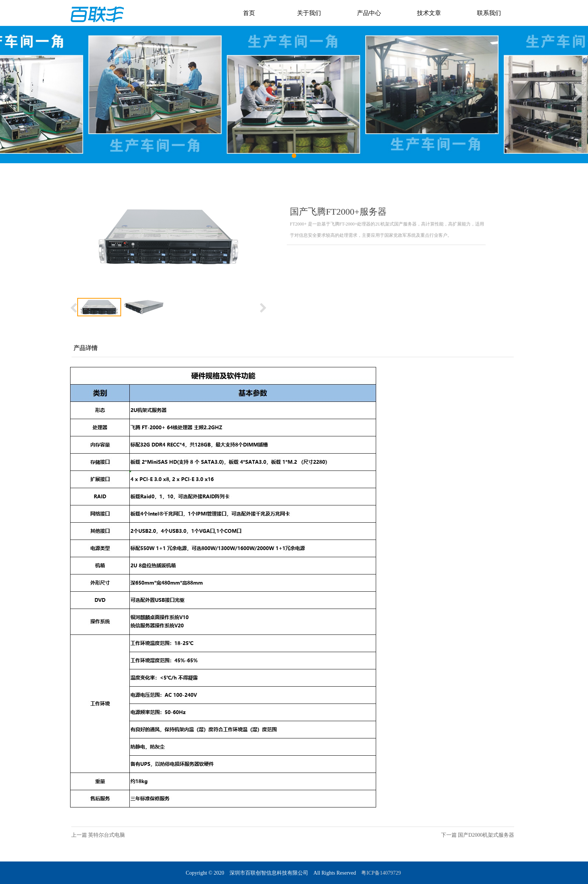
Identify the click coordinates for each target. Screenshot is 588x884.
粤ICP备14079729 (382, 873)
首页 (249, 13)
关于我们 (309, 13)
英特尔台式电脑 (106, 835)
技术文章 (429, 13)
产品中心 (369, 13)
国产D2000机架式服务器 (486, 835)
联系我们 (489, 13)
